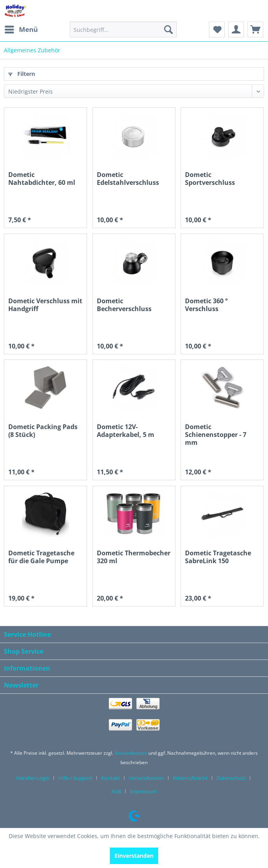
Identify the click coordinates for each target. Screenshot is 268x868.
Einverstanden (134, 856)
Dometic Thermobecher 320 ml (134, 557)
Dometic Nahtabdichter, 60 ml (42, 179)
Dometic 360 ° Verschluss (206, 305)
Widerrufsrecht (190, 778)
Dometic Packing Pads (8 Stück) (43, 431)
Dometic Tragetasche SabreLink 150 (218, 557)
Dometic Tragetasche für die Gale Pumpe (41, 557)
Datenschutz (231, 778)
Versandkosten (131, 753)
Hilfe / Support (75, 778)
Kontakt (111, 778)
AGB (116, 791)
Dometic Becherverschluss (124, 305)
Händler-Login (33, 778)
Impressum (143, 791)
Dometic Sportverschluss (210, 179)
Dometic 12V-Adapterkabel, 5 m (126, 431)
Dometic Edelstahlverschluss (128, 179)
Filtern (22, 74)
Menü (21, 29)
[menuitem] (21, 29)
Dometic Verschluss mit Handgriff (45, 305)
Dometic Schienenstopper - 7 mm (216, 435)
